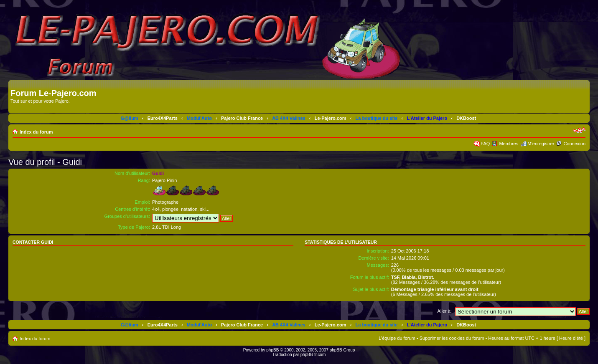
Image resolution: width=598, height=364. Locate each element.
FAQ (485, 144)
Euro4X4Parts (163, 118)
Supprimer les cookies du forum (452, 338)
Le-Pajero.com (331, 118)
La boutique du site (377, 118)
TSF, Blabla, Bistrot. (413, 277)
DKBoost (466, 118)
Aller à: (445, 311)
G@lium (130, 118)
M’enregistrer (541, 144)
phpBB (272, 350)
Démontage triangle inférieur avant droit (435, 289)
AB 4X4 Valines (289, 118)
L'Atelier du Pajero (427, 118)
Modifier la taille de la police (579, 130)
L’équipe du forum (397, 338)
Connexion (574, 144)
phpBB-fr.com (313, 355)
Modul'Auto (199, 118)
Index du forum (36, 132)
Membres (509, 144)
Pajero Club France (242, 118)
